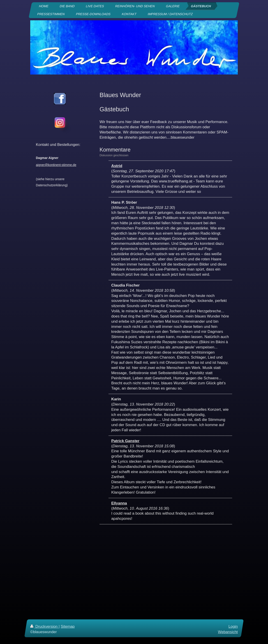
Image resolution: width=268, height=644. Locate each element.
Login (233, 626)
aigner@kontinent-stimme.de (56, 165)
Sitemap (68, 626)
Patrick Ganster (125, 441)
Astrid (117, 166)
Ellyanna (119, 503)
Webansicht (228, 632)
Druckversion (44, 626)
